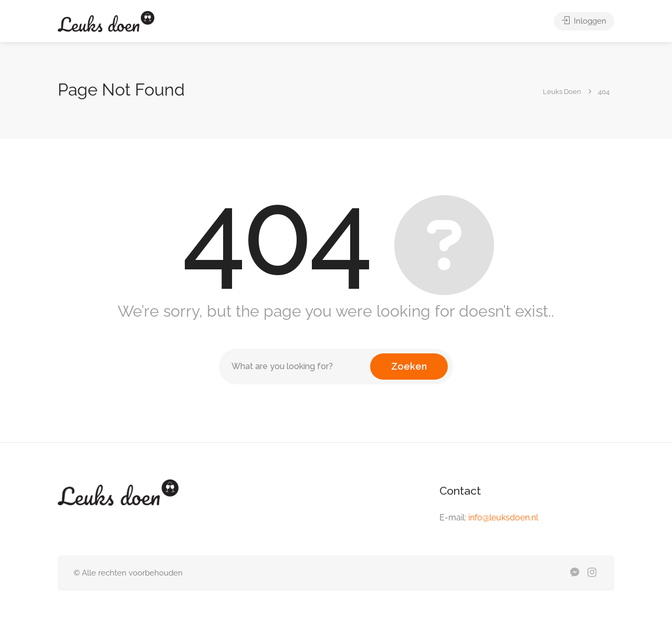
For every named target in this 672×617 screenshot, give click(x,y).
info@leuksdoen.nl (503, 517)
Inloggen (584, 21)
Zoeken (409, 366)
